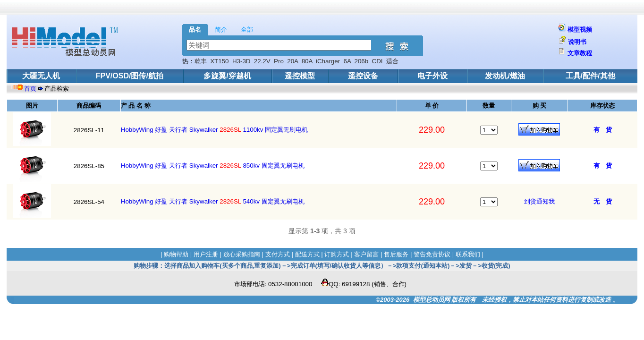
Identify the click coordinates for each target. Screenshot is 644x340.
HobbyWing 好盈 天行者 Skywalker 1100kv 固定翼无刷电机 (214, 130)
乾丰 (201, 61)
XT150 (219, 61)
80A (307, 61)
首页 (31, 89)
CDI (377, 61)
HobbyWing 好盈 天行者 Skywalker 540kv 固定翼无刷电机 (213, 201)
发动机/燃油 (505, 76)
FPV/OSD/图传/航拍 (130, 76)
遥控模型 (300, 76)
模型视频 (580, 30)
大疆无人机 (41, 76)
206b (362, 61)
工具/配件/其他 (590, 76)
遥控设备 (363, 76)
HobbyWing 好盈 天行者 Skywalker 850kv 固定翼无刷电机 (213, 166)
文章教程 (580, 53)
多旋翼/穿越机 (227, 76)
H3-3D (241, 61)
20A (292, 61)
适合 (392, 61)
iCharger (328, 61)
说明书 (577, 42)
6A (347, 61)
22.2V (262, 61)
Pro (279, 61)
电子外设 (432, 76)
